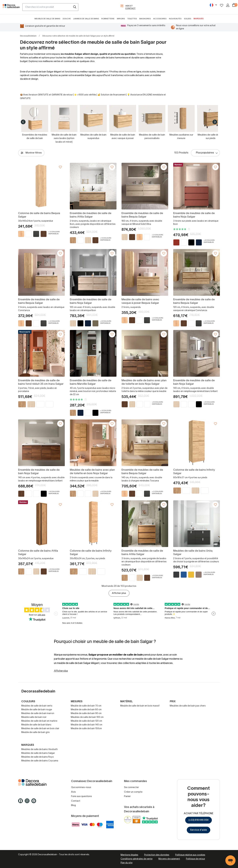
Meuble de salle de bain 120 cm (86, 721)
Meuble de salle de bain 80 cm (86, 710)
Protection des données (157, 855)
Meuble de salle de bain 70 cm (86, 706)
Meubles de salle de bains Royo (38, 757)
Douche (67, 19)
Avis (73, 792)
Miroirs (121, 19)
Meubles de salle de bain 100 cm (87, 717)
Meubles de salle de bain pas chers (188, 706)
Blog (73, 805)
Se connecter (131, 787)
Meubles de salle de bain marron (38, 714)
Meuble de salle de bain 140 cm (87, 725)
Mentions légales (129, 855)
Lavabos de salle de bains (86, 19)
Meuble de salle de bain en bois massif (140, 706)
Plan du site (126, 863)
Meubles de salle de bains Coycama (40, 761)
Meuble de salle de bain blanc (36, 725)
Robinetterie (108, 19)
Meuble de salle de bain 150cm (86, 729)
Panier (127, 796)
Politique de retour (196, 859)
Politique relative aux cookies (190, 855)
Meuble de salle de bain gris (35, 732)
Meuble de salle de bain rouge (37, 710)
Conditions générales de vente (136, 859)
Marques (199, 19)
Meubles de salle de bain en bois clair (40, 729)
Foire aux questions (81, 796)
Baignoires (145, 19)
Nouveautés (175, 19)
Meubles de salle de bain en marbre (39, 721)
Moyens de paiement (169, 859)
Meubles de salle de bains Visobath (39, 749)
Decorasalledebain (28, 36)
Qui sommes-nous (81, 787)
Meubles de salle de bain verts (37, 706)
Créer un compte (133, 792)
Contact (76, 801)
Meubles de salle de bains (47, 19)
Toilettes (132, 19)
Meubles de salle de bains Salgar (38, 753)
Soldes (187, 19)
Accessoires (160, 19)
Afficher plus (119, 593)
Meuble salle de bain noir (34, 717)
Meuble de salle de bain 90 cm (86, 714)
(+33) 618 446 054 (199, 820)
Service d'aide (199, 830)
